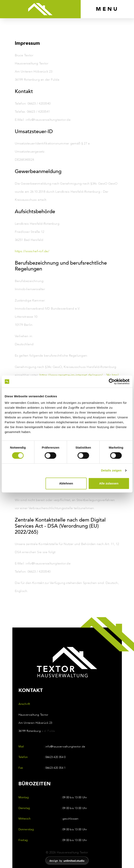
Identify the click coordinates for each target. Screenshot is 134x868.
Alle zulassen (109, 483)
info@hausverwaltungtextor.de (65, 747)
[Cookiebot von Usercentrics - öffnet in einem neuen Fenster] (112, 382)
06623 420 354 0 (55, 757)
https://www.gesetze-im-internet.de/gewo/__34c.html (79, 375)
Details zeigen (111, 470)
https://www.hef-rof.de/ (32, 251)
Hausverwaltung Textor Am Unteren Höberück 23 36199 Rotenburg (37, 723)
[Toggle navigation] (107, 9)
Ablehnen (66, 483)
